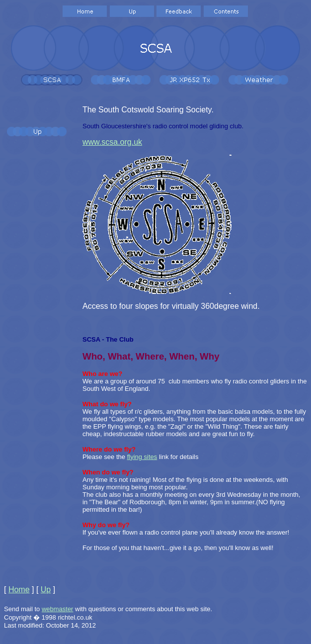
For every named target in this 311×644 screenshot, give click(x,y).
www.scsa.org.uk (112, 142)
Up (46, 590)
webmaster (58, 609)
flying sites (142, 457)
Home (19, 590)
